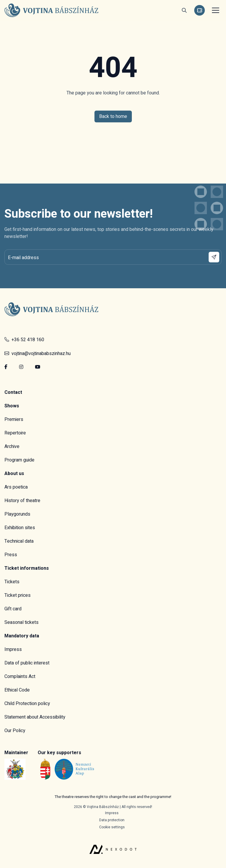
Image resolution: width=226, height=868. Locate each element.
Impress (13, 649)
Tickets (12, 582)
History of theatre (22, 501)
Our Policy (15, 731)
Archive (12, 447)
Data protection (112, 820)
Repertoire (15, 433)
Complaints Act (20, 677)
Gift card (13, 609)
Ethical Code (17, 690)
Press (11, 555)
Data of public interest (27, 663)
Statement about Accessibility (35, 717)
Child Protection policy (27, 704)
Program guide (19, 460)
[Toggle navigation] (215, 10)
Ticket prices (18, 595)
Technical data (19, 541)
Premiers (14, 419)
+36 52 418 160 (24, 340)
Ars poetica (16, 487)
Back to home (113, 116)
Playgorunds (17, 514)
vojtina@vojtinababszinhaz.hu (38, 354)
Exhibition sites (20, 528)
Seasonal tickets (21, 622)
